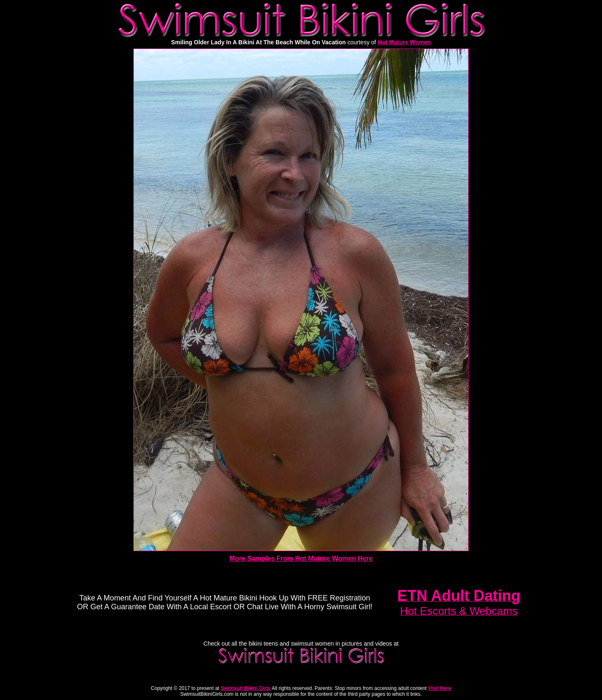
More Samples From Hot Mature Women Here (301, 558)
